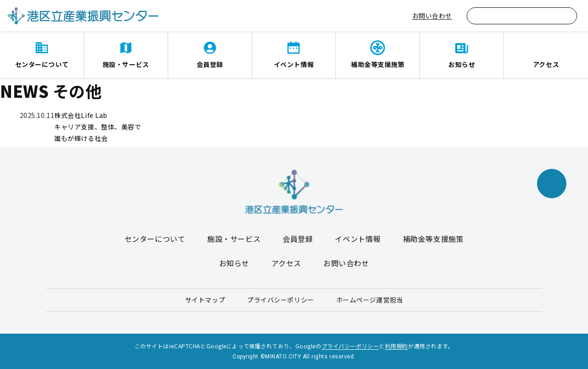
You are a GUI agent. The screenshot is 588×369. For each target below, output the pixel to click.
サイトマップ (205, 300)
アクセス (546, 64)
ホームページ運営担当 (370, 300)
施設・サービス (126, 64)
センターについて (42, 64)
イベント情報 (294, 64)
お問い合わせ (432, 16)
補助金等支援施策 (378, 64)
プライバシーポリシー (281, 300)
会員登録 (210, 64)
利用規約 (396, 346)
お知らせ (462, 64)
